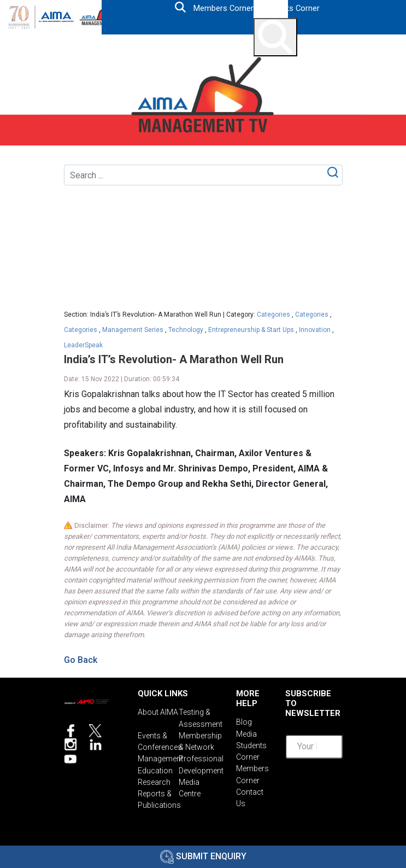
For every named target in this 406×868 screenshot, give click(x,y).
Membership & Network (199, 739)
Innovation (315, 330)
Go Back (81, 660)
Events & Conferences (158, 739)
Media (246, 733)
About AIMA (158, 712)
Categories (273, 314)
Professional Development (199, 761)
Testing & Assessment (199, 718)
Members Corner (223, 8)
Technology (186, 330)
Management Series (133, 330)
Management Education (158, 761)
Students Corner (291, 8)
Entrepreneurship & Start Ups (251, 330)
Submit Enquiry (203, 856)
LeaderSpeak (83, 345)
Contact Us (250, 793)
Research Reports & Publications (158, 789)
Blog (244, 722)
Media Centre (190, 783)
